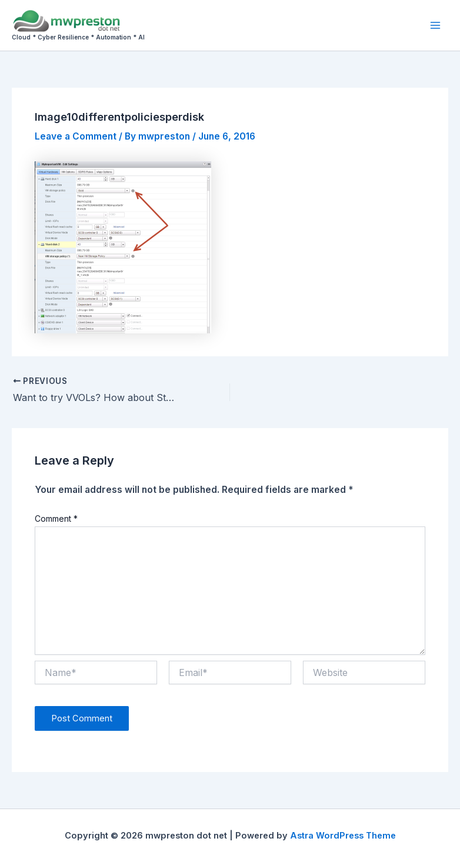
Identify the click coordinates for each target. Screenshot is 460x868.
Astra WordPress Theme (343, 836)
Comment (56, 519)
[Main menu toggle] (436, 25)
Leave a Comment (76, 136)
